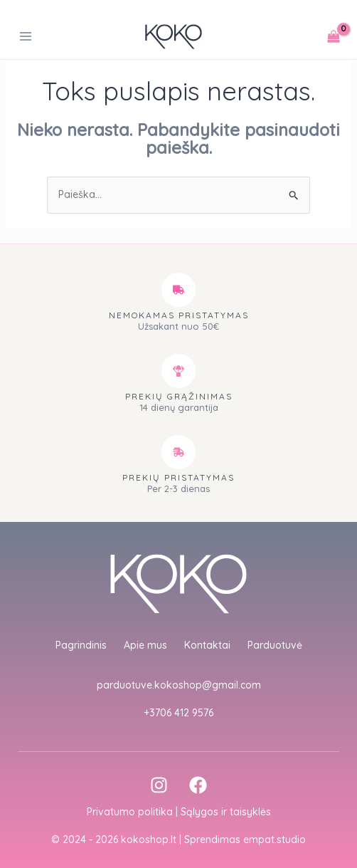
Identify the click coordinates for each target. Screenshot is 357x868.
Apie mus (145, 645)
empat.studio (275, 840)
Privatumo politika (130, 812)
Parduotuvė (275, 645)
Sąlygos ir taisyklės (226, 812)
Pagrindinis (81, 645)
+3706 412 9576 (178, 713)
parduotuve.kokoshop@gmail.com (179, 685)
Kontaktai (207, 645)
